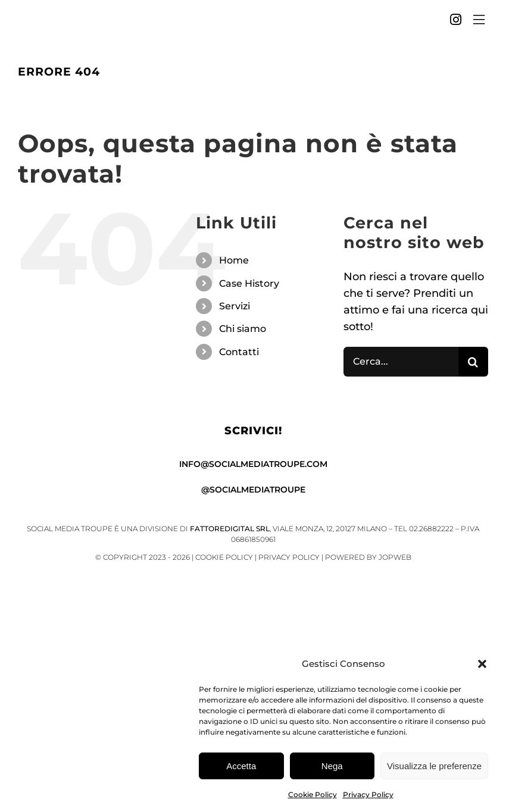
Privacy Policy (368, 796)
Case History (249, 283)
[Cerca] (473, 362)
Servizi (235, 306)
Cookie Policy (313, 796)
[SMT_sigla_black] (36, 17)
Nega (332, 767)
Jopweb (395, 557)
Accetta (241, 767)
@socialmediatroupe (253, 490)
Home (234, 260)
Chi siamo (243, 329)
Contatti (239, 352)
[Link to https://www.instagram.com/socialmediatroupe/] (456, 20)
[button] (482, 666)
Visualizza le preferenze (434, 767)
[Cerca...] (401, 362)
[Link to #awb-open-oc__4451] (479, 20)
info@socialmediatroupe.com (253, 464)
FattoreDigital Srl (230, 529)
